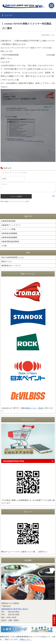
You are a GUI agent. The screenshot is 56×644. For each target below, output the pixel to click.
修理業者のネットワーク (11, 266)
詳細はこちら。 (26, 639)
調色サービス (7, 261)
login (54, 196)
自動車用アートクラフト (11, 225)
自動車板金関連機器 (9, 233)
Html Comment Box (17, 201)
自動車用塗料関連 (8, 221)
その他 (4, 246)
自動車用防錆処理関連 (10, 242)
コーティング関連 (8, 229)
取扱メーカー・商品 (34, 408)
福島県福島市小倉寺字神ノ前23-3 (15, 609)
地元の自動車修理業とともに (13, 257)
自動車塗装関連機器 (9, 237)
